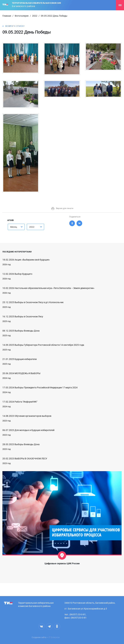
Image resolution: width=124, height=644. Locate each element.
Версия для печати (62, 208)
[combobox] (16, 227)
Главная (7, 16)
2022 (35, 16)
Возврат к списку (15, 26)
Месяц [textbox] (14, 227)
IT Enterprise (54, 637)
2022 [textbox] (32, 227)
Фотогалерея (22, 16)
